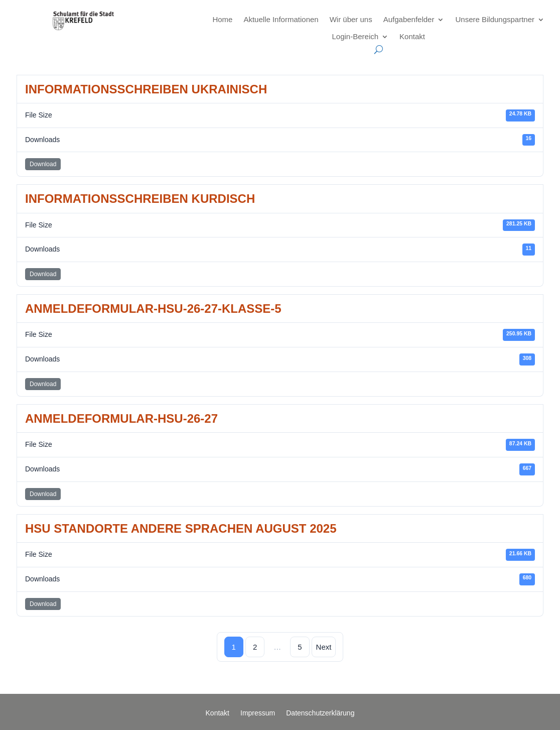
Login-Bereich (356, 36)
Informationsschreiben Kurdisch (140, 199)
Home (222, 19)
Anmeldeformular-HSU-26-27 (121, 418)
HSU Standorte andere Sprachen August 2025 (181, 528)
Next (324, 647)
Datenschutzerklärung (320, 713)
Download (43, 164)
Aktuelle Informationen (281, 19)
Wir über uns (351, 19)
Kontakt (412, 36)
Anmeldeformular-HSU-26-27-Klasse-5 (153, 309)
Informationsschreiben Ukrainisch (146, 89)
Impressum (258, 713)
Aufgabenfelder (409, 19)
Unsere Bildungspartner (495, 19)
